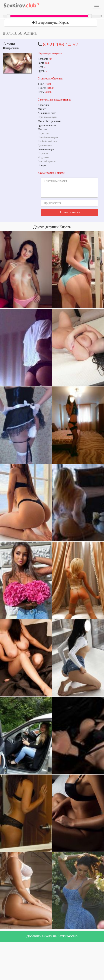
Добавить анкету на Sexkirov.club (52, 936)
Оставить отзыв (69, 212)
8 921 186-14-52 (60, 45)
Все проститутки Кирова (50, 23)
